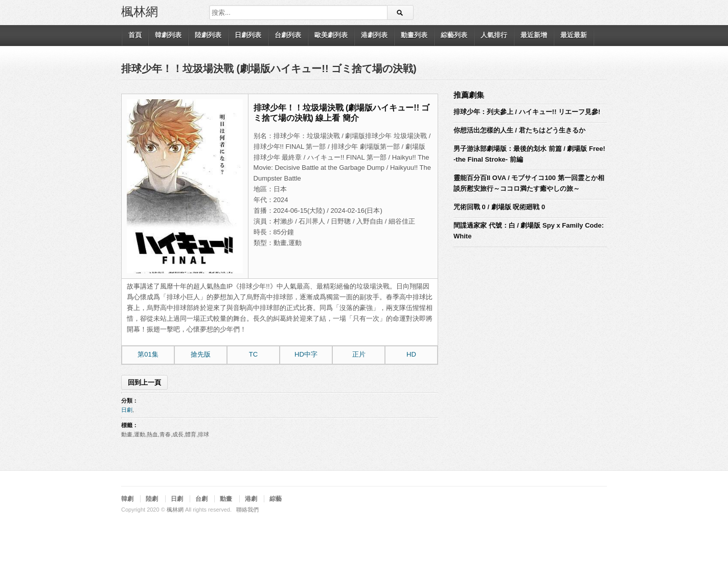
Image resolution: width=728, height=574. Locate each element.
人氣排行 (494, 35)
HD (411, 354)
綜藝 (276, 499)
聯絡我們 (247, 510)
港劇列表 (374, 35)
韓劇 (127, 499)
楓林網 (140, 11)
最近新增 (534, 35)
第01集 (148, 354)
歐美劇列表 (331, 35)
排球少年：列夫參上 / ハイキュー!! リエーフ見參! (527, 112)
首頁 (135, 35)
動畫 (226, 499)
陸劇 (152, 499)
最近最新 (574, 35)
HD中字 (306, 354)
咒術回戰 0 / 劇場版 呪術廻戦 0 (499, 207)
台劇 (201, 499)
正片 (359, 354)
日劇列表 (248, 35)
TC (253, 354)
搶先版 (201, 354)
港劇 (251, 499)
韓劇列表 (168, 35)
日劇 (127, 410)
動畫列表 (414, 35)
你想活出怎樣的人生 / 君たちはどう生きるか (519, 130)
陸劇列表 (208, 35)
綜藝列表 (454, 35)
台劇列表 (288, 35)
